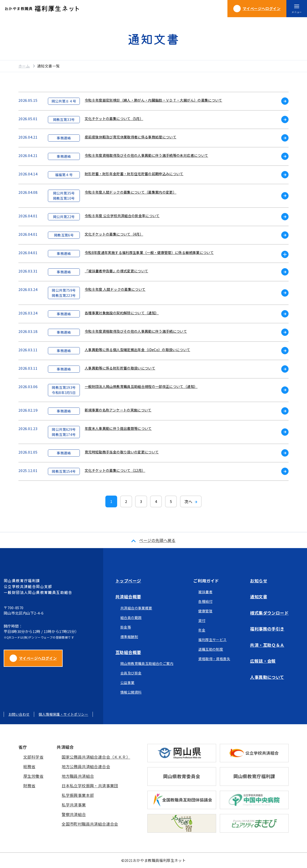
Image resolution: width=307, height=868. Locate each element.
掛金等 (126, 627)
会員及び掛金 (131, 673)
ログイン (257, 9)
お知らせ (259, 581)
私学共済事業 (74, 805)
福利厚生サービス (212, 640)
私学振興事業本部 (78, 795)
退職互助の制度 (211, 649)
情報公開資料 (131, 692)
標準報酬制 (129, 637)
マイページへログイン (33, 658)
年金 (202, 630)
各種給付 (205, 601)
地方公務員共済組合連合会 (86, 766)
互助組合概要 (128, 652)
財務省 (29, 786)
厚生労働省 (33, 776)
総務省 (29, 766)
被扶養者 (205, 592)
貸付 (202, 620)
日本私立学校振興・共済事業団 (90, 786)
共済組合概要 (128, 597)
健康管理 (205, 611)
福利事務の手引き (267, 629)
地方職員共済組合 (78, 776)
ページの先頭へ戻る (157, 540)
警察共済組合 (74, 814)
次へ (188, 501)
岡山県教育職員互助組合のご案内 (147, 663)
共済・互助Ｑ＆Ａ (267, 645)
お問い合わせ (19, 714)
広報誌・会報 (263, 661)
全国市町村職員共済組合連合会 (90, 824)
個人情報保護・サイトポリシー (63, 714)
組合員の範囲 (131, 618)
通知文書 (259, 597)
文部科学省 (33, 757)
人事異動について (267, 677)
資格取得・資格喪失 (214, 659)
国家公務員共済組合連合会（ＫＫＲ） (96, 757)
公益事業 (127, 683)
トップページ (128, 581)
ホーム (24, 66)
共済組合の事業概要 (136, 608)
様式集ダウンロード (269, 613)
